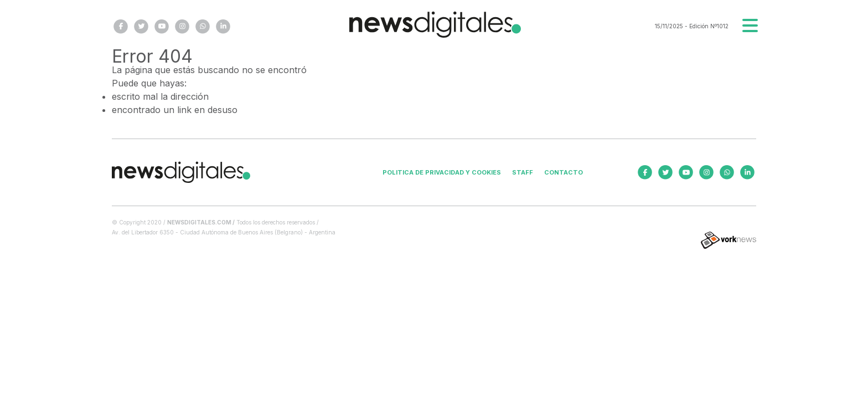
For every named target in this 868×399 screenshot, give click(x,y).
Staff (523, 172)
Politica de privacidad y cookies (442, 172)
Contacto (564, 172)
